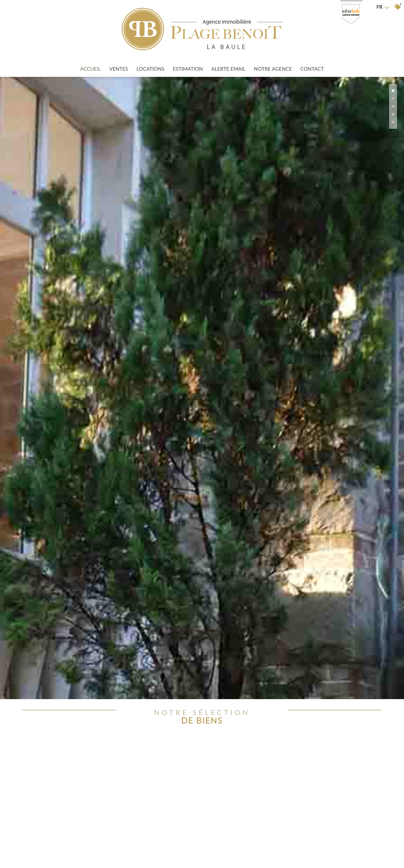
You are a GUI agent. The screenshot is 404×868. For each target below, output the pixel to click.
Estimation (188, 62)
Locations (150, 62)
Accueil (91, 62)
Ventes (119, 62)
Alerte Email (228, 62)
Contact (312, 62)
